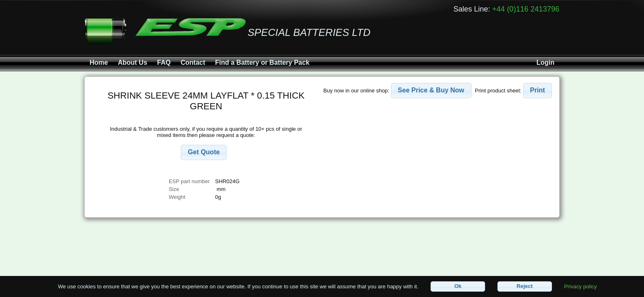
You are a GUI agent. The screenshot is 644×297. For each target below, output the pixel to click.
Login (545, 62)
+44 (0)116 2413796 (526, 9)
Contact (193, 62)
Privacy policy (580, 286)
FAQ (164, 62)
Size (175, 189)
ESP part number (189, 181)
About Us (132, 62)
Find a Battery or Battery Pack (262, 62)
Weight (177, 197)
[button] (204, 152)
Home (99, 62)
